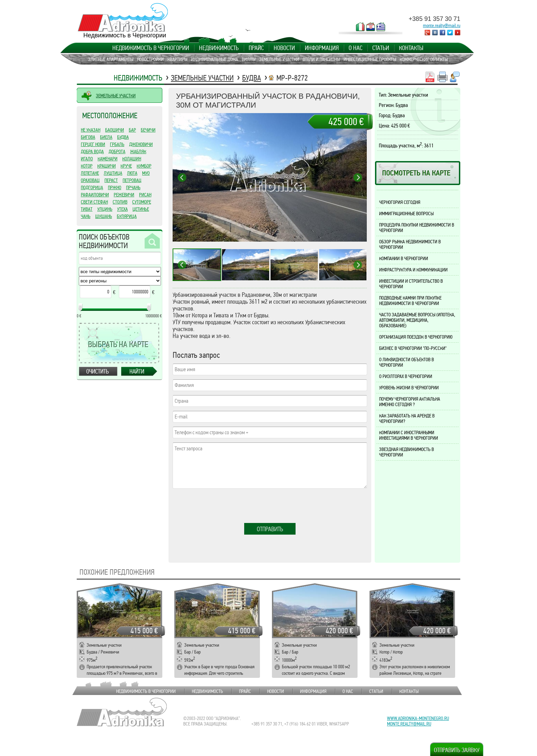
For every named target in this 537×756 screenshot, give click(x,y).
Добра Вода (92, 151)
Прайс (256, 48)
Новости (284, 48)
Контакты (411, 48)
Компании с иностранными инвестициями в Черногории (409, 435)
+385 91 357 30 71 (434, 19)
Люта (132, 173)
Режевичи (124, 195)
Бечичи (148, 130)
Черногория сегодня (400, 202)
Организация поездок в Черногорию (416, 337)
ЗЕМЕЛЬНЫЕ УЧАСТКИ (116, 96)
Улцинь (105, 209)
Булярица (127, 216)
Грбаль (117, 144)
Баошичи (115, 130)
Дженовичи (141, 144)
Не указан (91, 130)
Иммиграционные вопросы (406, 214)
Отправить (270, 529)
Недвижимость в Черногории (151, 48)
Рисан (145, 195)
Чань (86, 216)
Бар (132, 130)
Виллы (249, 59)
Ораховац (90, 180)
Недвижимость (219, 48)
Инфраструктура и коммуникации (413, 270)
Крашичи (107, 166)
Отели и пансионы (321, 59)
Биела (106, 137)
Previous (182, 177)
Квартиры (177, 59)
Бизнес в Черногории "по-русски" (413, 348)
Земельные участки (279, 59)
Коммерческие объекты (424, 59)
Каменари (108, 159)
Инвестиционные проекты (370, 59)
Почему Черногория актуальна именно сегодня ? (410, 402)
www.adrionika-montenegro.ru (418, 718)
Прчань (133, 187)
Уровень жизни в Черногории (409, 388)
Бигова (88, 137)
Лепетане (90, 173)
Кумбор (144, 166)
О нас (355, 48)
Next (358, 177)
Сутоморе (142, 202)
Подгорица (92, 187)
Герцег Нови (93, 144)
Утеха (122, 209)
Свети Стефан (94, 202)
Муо (146, 173)
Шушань (104, 216)
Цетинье (141, 209)
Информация (322, 48)
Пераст (111, 180)
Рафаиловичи (95, 195)
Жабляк (138, 151)
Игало (87, 159)
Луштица (113, 173)
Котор (87, 166)
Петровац (132, 180)
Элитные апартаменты (111, 59)
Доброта (117, 151)
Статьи (381, 48)
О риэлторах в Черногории (406, 376)
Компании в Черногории (404, 258)
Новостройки (150, 59)
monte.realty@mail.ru (442, 25)
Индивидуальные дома (215, 59)
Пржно (115, 187)
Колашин (132, 159)
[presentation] (225, 506)
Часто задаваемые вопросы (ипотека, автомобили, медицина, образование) (417, 320)
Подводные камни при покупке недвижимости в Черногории (410, 301)
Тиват (87, 209)
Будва (252, 78)
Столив (120, 202)
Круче (126, 166)
